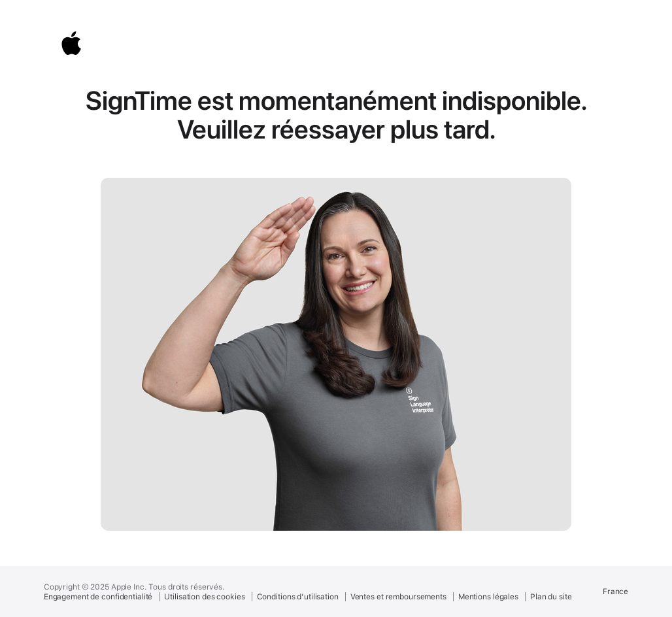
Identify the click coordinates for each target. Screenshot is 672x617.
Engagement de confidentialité (98, 597)
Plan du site (551, 597)
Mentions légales (488, 597)
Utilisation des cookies (204, 597)
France (615, 592)
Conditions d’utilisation (298, 597)
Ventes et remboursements (398, 597)
